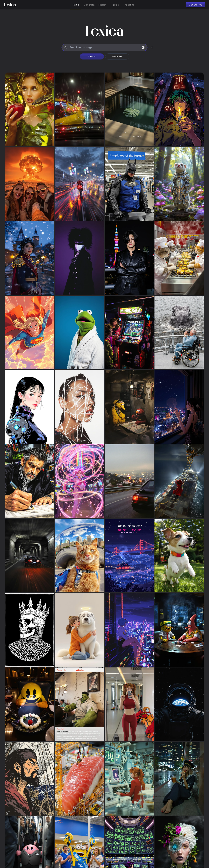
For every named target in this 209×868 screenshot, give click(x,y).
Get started (196, 5)
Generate (117, 56)
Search (92, 56)
